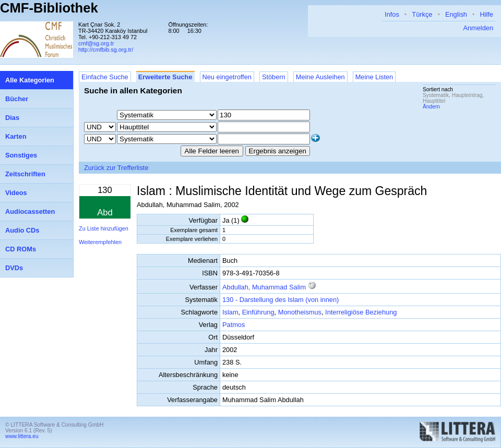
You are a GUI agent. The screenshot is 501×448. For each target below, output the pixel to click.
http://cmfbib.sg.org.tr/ (106, 50)
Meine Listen (374, 77)
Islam (230, 312)
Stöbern (274, 77)
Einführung (258, 312)
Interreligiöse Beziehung (361, 312)
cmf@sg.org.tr (96, 43)
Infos (392, 14)
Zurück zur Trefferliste (116, 168)
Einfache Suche (105, 77)
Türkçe (422, 14)
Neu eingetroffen (227, 77)
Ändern (431, 107)
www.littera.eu (22, 436)
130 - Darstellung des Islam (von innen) (281, 300)
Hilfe (486, 14)
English (456, 14)
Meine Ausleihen (320, 77)
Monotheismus (300, 312)
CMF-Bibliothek (49, 8)
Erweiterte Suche (165, 77)
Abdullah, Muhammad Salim (264, 287)
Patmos (234, 325)
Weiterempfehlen (100, 242)
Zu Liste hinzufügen (104, 228)
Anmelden (478, 28)
